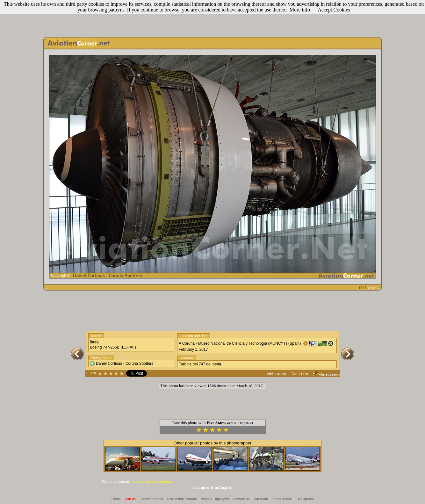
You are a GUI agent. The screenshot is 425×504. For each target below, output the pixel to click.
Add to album (276, 374)
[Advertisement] (212, 17)
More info (300, 10)
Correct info (300, 374)
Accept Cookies (334, 10)
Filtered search (326, 374)
